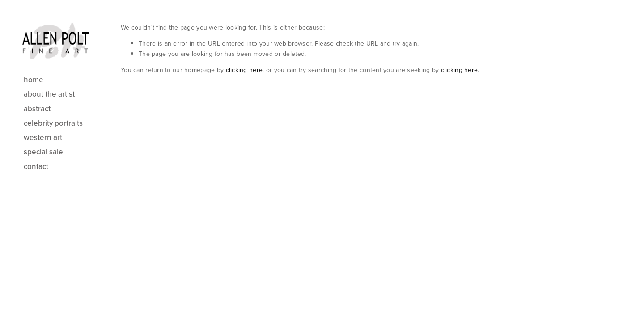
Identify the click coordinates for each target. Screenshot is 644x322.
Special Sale (43, 152)
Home (34, 80)
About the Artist (49, 94)
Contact (36, 166)
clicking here (244, 70)
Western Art (43, 137)
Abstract (37, 109)
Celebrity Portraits (53, 123)
